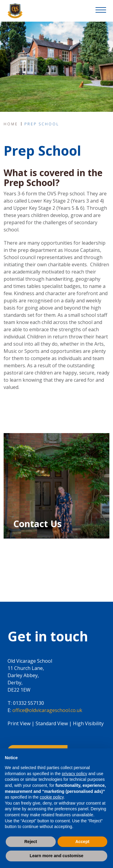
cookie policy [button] (52, 797)
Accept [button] (82, 842)
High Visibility (88, 723)
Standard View (52, 723)
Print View (19, 723)
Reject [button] (31, 842)
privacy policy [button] (74, 774)
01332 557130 (28, 703)
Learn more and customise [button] (56, 856)
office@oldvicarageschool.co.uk (47, 710)
